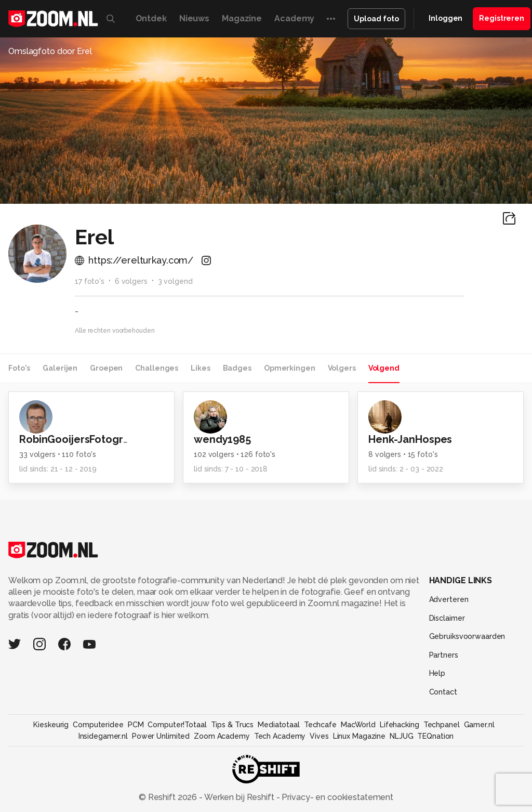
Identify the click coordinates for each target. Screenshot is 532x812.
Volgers (342, 368)
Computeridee (98, 725)
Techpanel (442, 725)
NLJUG (401, 736)
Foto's (19, 368)
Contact (443, 692)
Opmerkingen (290, 368)
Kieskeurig (51, 725)
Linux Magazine (359, 736)
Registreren (502, 18)
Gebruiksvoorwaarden (467, 636)
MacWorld (358, 725)
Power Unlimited (161, 736)
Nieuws (194, 18)
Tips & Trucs (232, 725)
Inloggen (445, 18)
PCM (136, 725)
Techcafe (320, 725)
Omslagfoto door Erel (50, 51)
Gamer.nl (479, 725)
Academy (294, 18)
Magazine (242, 18)
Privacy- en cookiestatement (336, 797)
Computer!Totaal (177, 725)
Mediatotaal (279, 725)
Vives (319, 736)
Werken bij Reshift (240, 797)
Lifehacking (400, 725)
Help (437, 673)
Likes (200, 368)
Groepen (106, 368)
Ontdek (151, 18)
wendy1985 (222, 439)
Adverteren (449, 599)
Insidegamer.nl (103, 736)
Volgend (384, 368)
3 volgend (175, 281)
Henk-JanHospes (410, 439)
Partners (444, 655)
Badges (237, 368)
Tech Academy (280, 736)
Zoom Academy (222, 736)
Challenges (157, 368)
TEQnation (435, 736)
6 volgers (131, 281)
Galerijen (60, 368)
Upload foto (376, 19)
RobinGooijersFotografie (81, 439)
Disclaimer (447, 618)
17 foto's (90, 281)
